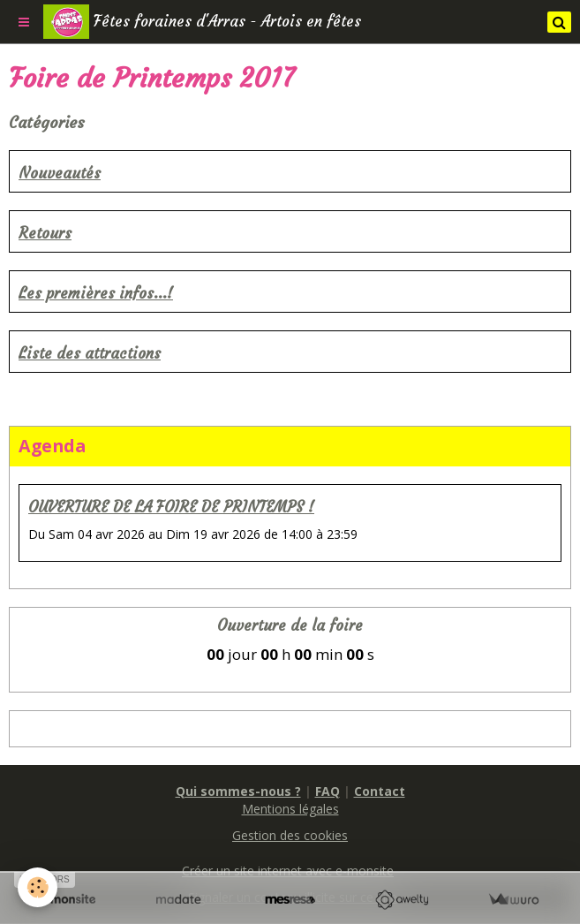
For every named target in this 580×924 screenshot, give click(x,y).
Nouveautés (60, 174)
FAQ (328, 791)
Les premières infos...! (96, 294)
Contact (380, 791)
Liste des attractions (90, 354)
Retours (45, 234)
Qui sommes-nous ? (238, 791)
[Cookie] (38, 887)
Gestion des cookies (290, 835)
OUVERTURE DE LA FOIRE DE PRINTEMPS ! (171, 507)
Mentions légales (290, 809)
